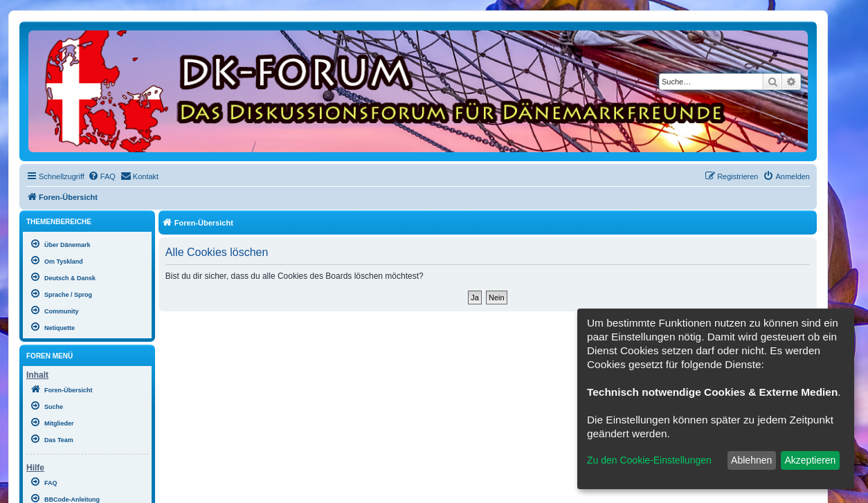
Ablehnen (751, 460)
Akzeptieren (810, 460)
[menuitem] (102, 176)
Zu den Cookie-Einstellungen (649, 460)
